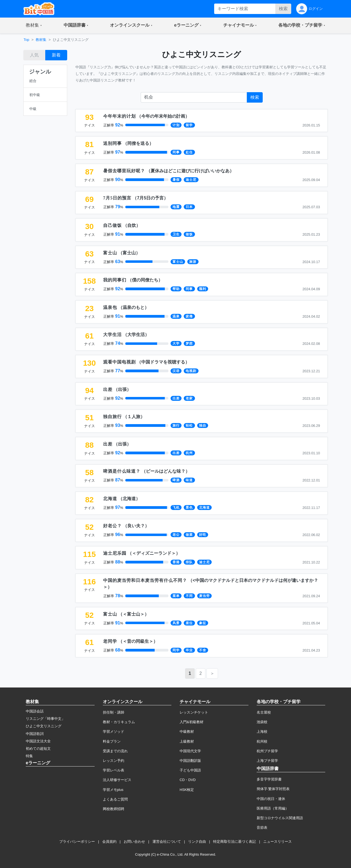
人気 (34, 55)
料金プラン (112, 741)
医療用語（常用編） (273, 808)
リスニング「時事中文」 (45, 719)
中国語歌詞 (35, 734)
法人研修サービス (117, 780)
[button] (34, 26)
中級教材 (187, 732)
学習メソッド (114, 732)
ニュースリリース (278, 842)
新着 (56, 55)
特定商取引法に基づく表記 (234, 842)
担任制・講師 (114, 712)
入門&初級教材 (192, 722)
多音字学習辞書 (269, 779)
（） (146, 116)
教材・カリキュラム (119, 722)
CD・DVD (188, 780)
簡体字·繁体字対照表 (273, 789)
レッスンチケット (194, 712)
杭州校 (262, 741)
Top (26, 40)
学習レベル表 (114, 770)
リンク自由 (197, 842)
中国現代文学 (190, 751)
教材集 (41, 40)
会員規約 (109, 842)
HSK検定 (187, 790)
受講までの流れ (115, 751)
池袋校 (262, 722)
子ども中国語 (190, 770)
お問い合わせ (134, 842)
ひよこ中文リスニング (44, 726)
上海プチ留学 (267, 761)
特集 (29, 756)
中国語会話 (35, 711)
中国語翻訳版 (190, 761)
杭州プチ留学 (267, 751)
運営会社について (167, 842)
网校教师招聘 (114, 809)
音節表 (262, 828)
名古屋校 (264, 712)
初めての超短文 (38, 749)
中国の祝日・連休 (271, 799)
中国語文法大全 (38, 741)
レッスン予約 (114, 761)
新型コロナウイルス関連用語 (280, 818)
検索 (283, 9)
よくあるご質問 (115, 799)
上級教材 (187, 741)
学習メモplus (113, 790)
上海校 (262, 732)
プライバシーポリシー (77, 842)
